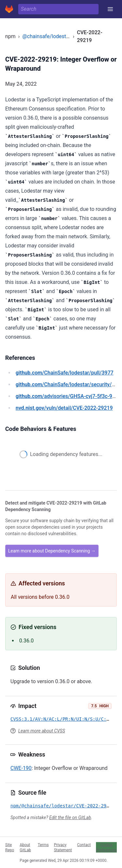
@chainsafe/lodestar (47, 36)
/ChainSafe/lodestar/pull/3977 (65, 373)
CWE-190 (21, 768)
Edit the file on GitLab (70, 817)
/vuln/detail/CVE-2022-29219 (64, 408)
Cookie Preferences (106, 847)
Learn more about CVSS (42, 731)
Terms (43, 845)
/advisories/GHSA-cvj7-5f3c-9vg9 (68, 396)
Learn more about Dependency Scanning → (52, 551)
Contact (84, 845)
